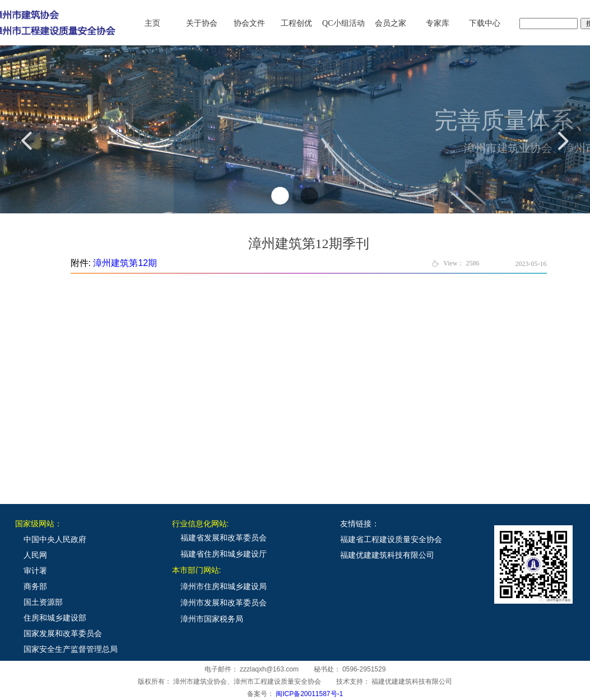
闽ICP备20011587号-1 (309, 694)
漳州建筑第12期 (125, 263)
